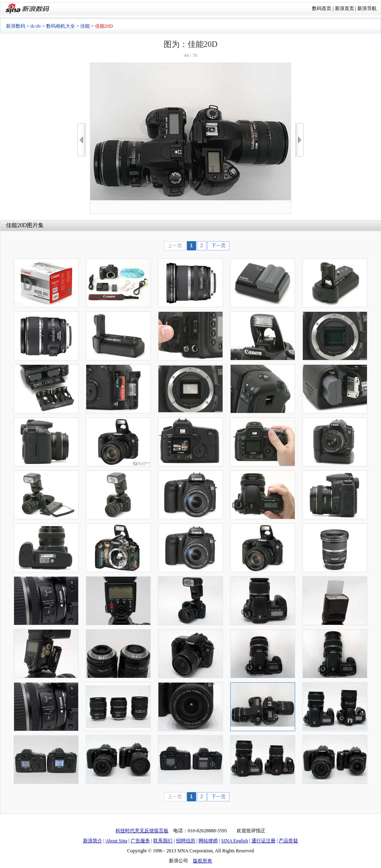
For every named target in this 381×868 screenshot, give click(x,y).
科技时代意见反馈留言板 (142, 831)
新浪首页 (345, 8)
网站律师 (208, 841)
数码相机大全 (61, 26)
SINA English (234, 841)
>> (299, 140)
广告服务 (140, 841)
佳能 (85, 26)
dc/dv (36, 26)
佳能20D (16, 225)
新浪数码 (16, 26)
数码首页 (322, 8)
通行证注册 (263, 841)
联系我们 (163, 841)
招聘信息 (186, 841)
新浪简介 (93, 841)
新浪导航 (367, 8)
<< (82, 140)
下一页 (219, 246)
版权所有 (203, 861)
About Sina (116, 841)
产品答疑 (288, 841)
